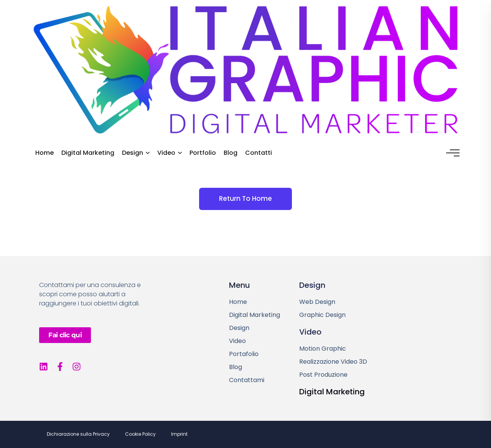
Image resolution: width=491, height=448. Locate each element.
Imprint (179, 434)
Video (166, 153)
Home (44, 153)
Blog (231, 153)
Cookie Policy (140, 434)
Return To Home (245, 199)
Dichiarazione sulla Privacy (78, 434)
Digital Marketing (88, 153)
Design (133, 153)
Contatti (259, 153)
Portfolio (203, 153)
